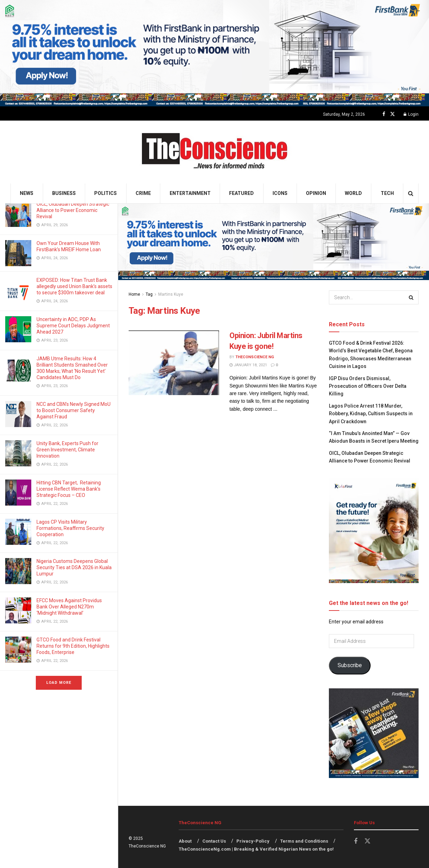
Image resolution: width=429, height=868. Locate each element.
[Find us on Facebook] (384, 114)
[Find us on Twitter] (392, 114)
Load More (59, 683)
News (27, 193)
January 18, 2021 (248, 365)
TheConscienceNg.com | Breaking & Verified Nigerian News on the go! (256, 849)
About (185, 841)
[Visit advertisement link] (214, 53)
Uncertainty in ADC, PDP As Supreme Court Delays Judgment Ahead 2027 (73, 326)
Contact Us (214, 841)
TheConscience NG (255, 357)
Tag (149, 294)
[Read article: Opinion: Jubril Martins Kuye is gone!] (174, 363)
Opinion (316, 193)
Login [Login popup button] (411, 114)
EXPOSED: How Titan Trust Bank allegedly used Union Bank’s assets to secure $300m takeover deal (74, 286)
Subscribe (350, 665)
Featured (241, 193)
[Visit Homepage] (215, 152)
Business (64, 193)
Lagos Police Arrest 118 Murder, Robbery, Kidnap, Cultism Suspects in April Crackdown (371, 414)
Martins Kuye (171, 294)
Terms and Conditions (304, 841)
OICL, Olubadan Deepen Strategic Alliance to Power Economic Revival (73, 210)
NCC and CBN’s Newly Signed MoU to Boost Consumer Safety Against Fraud (74, 410)
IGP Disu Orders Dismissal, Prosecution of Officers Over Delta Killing (368, 386)
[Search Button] (411, 193)
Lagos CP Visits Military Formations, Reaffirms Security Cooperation (70, 528)
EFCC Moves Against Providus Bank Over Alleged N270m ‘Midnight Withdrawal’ (69, 607)
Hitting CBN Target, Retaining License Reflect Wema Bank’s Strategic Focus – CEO (69, 489)
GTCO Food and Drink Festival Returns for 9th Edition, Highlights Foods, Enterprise (73, 646)
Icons (280, 193)
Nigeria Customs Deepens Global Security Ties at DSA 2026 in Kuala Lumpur (74, 567)
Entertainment (190, 193)
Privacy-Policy (253, 841)
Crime (143, 193)
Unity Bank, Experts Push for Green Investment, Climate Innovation (67, 450)
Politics (106, 193)
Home (134, 294)
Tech (387, 193)
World (353, 193)
